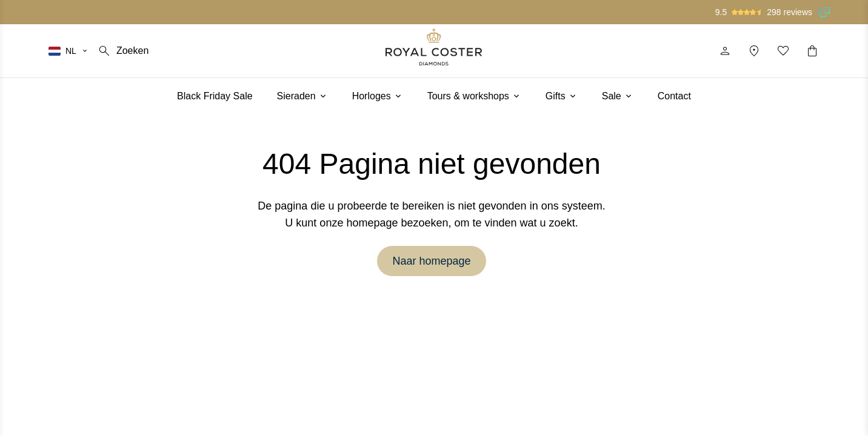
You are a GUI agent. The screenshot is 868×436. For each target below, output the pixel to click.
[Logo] (434, 47)
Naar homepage (431, 261)
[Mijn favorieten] (783, 51)
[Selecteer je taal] (68, 51)
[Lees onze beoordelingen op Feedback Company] (824, 12)
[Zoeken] (123, 51)
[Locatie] (754, 51)
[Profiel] (725, 51)
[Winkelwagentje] (812, 51)
